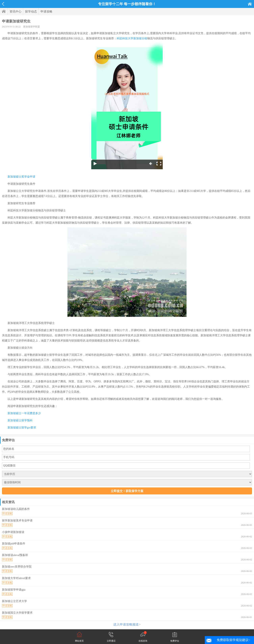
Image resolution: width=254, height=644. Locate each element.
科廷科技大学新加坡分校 (132, 38)
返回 (3, 4)
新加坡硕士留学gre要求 (22, 428)
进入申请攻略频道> (127, 624)
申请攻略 (46, 12)
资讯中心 (15, 12)
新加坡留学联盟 (32, 27)
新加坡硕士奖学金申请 (21, 177)
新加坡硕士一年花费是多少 (24, 413)
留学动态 (31, 12)
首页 (250, 4)
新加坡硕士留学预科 (20, 420)
